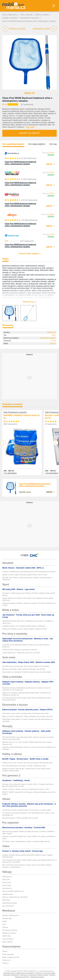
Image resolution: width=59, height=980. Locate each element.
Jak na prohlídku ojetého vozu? (13, 891)
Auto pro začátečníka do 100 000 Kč (15, 897)
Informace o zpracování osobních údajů (34, 975)
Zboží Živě (6, 879)
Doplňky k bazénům (10, 18)
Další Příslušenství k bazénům (15, 412)
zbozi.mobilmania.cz (10, 15)
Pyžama (5, 927)
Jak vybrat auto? (8, 906)
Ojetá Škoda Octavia (10, 903)
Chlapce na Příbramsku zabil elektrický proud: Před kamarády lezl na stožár (29, 572)
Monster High (7, 918)
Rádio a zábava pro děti (11, 957)
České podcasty (8, 954)
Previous (3, 443)
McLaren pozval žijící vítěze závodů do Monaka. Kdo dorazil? (24, 669)
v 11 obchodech (10, 473)
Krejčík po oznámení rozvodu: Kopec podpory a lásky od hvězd (25, 629)
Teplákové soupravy (9, 933)
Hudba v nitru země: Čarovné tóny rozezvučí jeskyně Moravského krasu (28, 763)
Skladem (51, 155)
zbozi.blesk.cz (7, 888)
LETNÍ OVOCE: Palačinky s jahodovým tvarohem (20, 650)
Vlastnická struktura (37, 977)
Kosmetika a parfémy (10, 930)
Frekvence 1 (7, 960)
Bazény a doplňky (42, 15)
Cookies (52, 975)
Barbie (5, 921)
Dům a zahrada (27, 15)
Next (56, 443)
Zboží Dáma (7, 885)
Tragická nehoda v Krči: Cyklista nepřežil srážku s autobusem (24, 626)
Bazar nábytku (7, 942)
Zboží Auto (6, 900)
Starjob (5, 951)
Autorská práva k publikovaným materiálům (19, 973)
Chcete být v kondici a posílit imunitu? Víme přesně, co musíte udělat (27, 810)
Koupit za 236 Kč (29, 133)
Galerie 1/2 (29, 93)
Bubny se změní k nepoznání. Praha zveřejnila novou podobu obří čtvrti (27, 716)
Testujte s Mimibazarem (11, 915)
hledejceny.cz (7, 877)
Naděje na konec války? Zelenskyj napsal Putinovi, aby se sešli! (25, 575)
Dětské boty (6, 936)
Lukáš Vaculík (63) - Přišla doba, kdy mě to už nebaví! (21, 653)
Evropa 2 (5, 963)
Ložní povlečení (8, 939)
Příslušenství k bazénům (30, 18)
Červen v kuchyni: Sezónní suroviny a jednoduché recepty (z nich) (26, 789)
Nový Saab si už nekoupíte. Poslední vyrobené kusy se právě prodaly (27, 672)
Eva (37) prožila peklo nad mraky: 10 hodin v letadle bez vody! (24, 766)
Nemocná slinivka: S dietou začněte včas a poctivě (20, 818)
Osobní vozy (7, 882)
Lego (4, 924)
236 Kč (49, 164)
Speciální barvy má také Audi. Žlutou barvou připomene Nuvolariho (26, 666)
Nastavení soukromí (22, 977)
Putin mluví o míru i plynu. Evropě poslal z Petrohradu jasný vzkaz (26, 713)
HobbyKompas (8, 894)
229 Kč (49, 185)
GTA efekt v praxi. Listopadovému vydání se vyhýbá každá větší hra (26, 841)
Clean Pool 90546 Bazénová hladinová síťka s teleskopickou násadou (20, 163)
